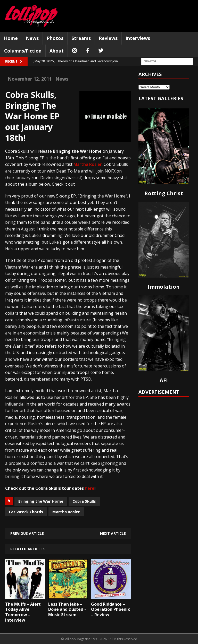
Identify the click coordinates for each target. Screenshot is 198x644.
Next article (113, 533)
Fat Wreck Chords (26, 512)
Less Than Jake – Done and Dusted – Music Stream (67, 609)
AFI (164, 380)
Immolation (164, 287)
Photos (55, 38)
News (32, 38)
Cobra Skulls (84, 501)
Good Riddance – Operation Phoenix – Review (110, 609)
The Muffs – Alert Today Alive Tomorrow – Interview (23, 612)
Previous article (27, 533)
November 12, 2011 (30, 79)
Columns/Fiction (23, 51)
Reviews (108, 38)
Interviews (138, 38)
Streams (81, 38)
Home (11, 38)
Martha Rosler (88, 164)
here (90, 488)
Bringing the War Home (41, 501)
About (57, 51)
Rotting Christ (164, 193)
